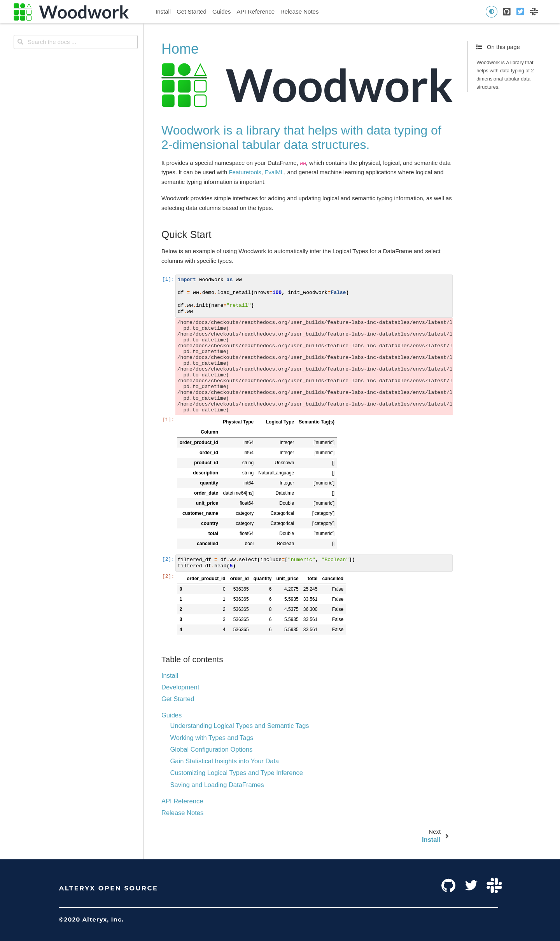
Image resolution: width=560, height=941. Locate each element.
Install (163, 11)
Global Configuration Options (212, 749)
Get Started (192, 11)
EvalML (274, 172)
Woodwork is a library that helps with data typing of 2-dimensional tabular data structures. (506, 75)
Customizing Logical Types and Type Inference (237, 773)
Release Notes (299, 11)
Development (180, 687)
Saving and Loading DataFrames (217, 785)
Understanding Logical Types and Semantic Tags (240, 726)
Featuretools (245, 172)
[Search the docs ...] (76, 42)
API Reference (255, 11)
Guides (222, 11)
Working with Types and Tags (212, 738)
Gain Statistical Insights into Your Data (225, 761)
